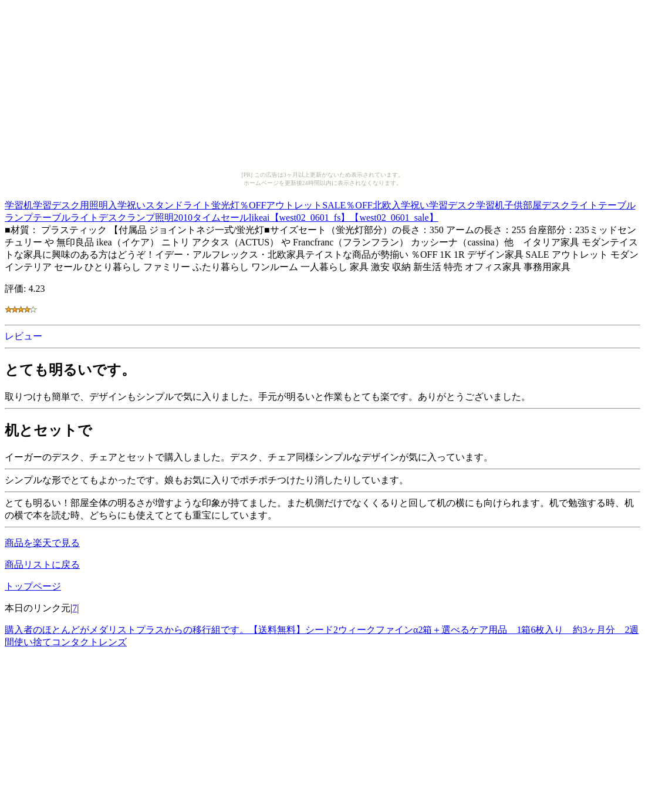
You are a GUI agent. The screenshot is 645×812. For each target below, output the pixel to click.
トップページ (33, 586)
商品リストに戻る (42, 565)
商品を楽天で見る (42, 543)
